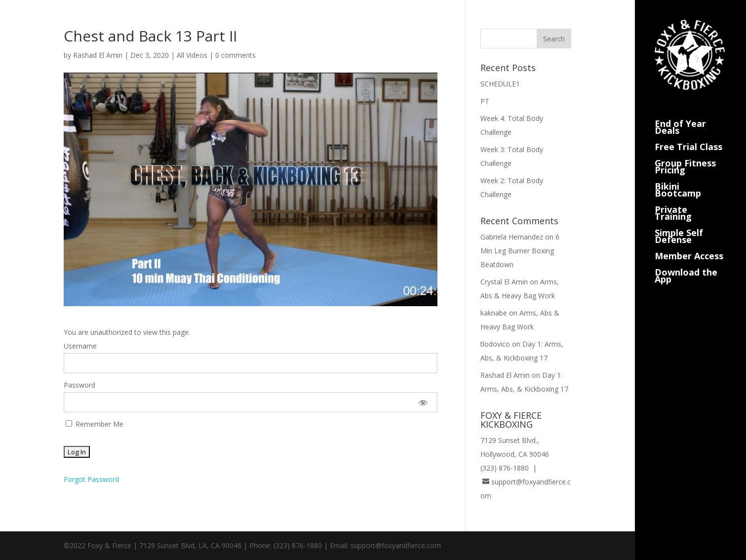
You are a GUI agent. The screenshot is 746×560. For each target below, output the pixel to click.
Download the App (686, 264)
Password (79, 385)
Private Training (673, 201)
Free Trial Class (688, 135)
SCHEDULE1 (500, 84)
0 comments (236, 55)
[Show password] (423, 402)
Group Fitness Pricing (685, 155)
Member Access (689, 244)
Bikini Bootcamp (678, 178)
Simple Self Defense (679, 224)
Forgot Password (91, 479)
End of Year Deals (680, 115)
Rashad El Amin (98, 55)
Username (80, 346)
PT (485, 101)
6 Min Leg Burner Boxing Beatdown (520, 251)
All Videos (192, 55)
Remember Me (95, 424)
